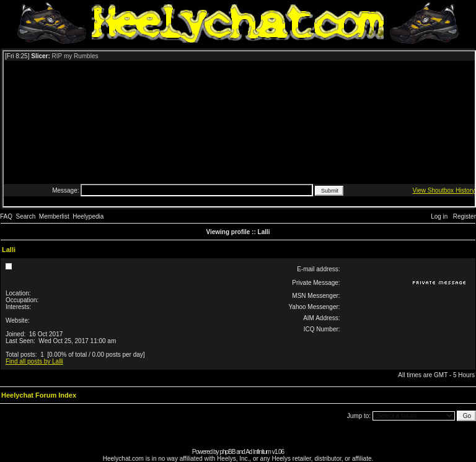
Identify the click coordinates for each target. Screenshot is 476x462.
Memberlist (54, 216)
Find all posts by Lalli (34, 361)
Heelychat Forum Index (39, 395)
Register (465, 216)
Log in (439, 216)
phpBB (227, 452)
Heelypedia (88, 216)
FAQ (6, 216)
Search (26, 216)
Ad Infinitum (258, 452)
